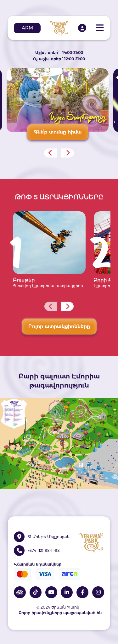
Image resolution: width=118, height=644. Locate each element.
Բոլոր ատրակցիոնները (59, 326)
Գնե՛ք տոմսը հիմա (58, 132)
